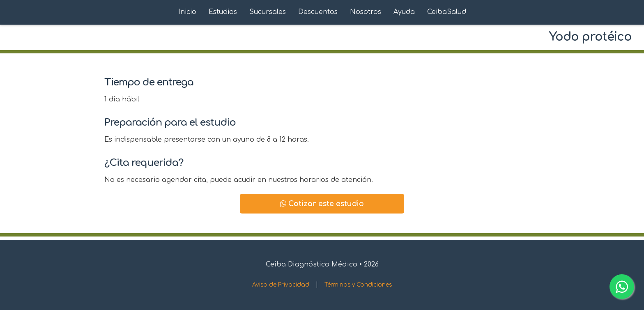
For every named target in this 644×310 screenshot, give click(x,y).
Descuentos (318, 12)
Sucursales (268, 12)
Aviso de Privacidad (281, 285)
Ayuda (404, 12)
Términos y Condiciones (358, 285)
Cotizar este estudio (322, 204)
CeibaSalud (447, 12)
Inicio (187, 12)
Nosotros (366, 12)
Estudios (223, 12)
